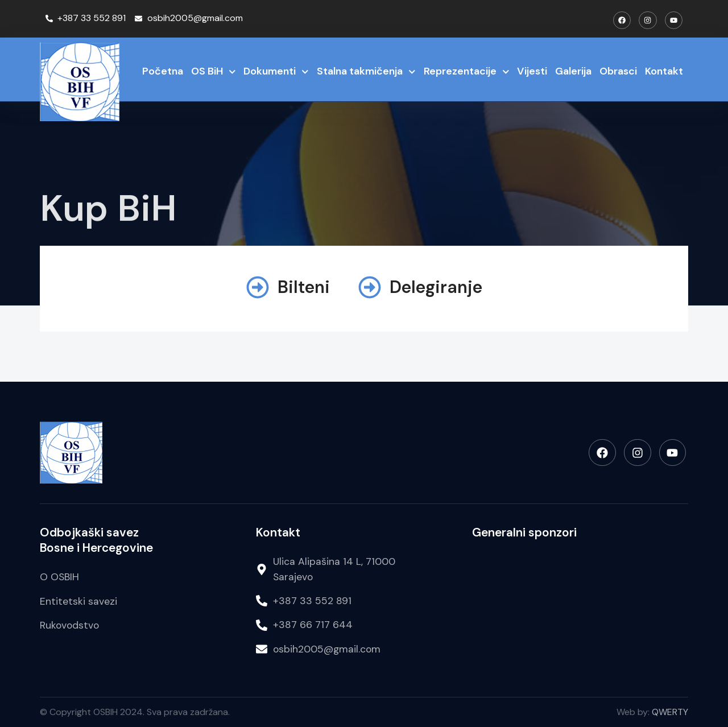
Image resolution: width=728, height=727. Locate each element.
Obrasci (618, 71)
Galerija (573, 71)
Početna (163, 71)
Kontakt (664, 71)
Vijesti (532, 71)
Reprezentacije (467, 72)
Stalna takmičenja (366, 72)
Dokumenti (276, 72)
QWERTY (670, 712)
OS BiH (214, 72)
